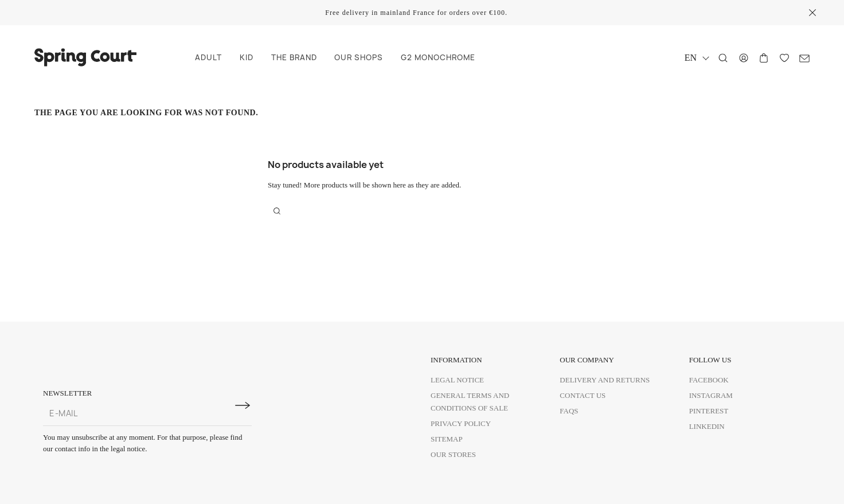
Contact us (583, 395)
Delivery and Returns (605, 380)
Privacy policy (461, 423)
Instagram (711, 395)
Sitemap (447, 439)
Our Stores (453, 454)
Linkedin (707, 426)
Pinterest (709, 411)
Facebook (709, 380)
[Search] (723, 58)
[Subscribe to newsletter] (243, 405)
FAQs (569, 411)
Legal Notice (457, 380)
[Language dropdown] (696, 58)
